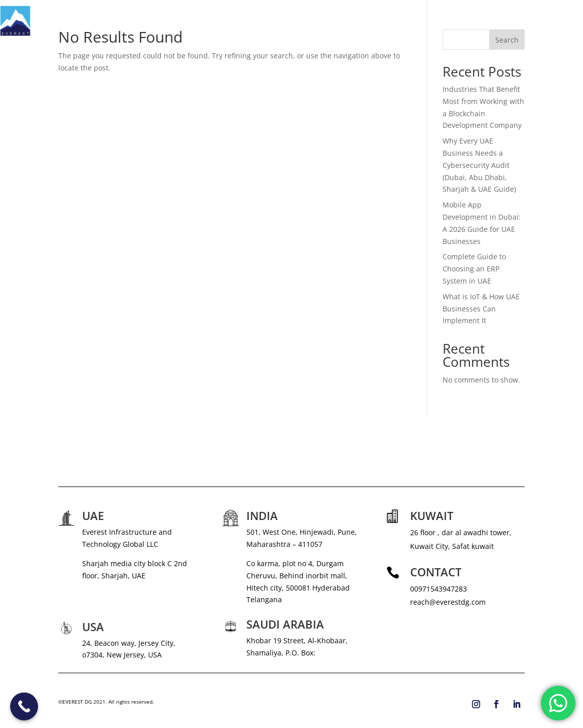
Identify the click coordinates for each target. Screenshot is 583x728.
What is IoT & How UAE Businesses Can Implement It (481, 309)
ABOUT (344, 21)
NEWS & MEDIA (444, 21)
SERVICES (382, 21)
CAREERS (494, 21)
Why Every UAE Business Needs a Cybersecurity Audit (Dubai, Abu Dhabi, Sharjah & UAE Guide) (479, 165)
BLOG (530, 21)
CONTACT (567, 21)
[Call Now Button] (24, 706)
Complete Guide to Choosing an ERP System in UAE (474, 269)
